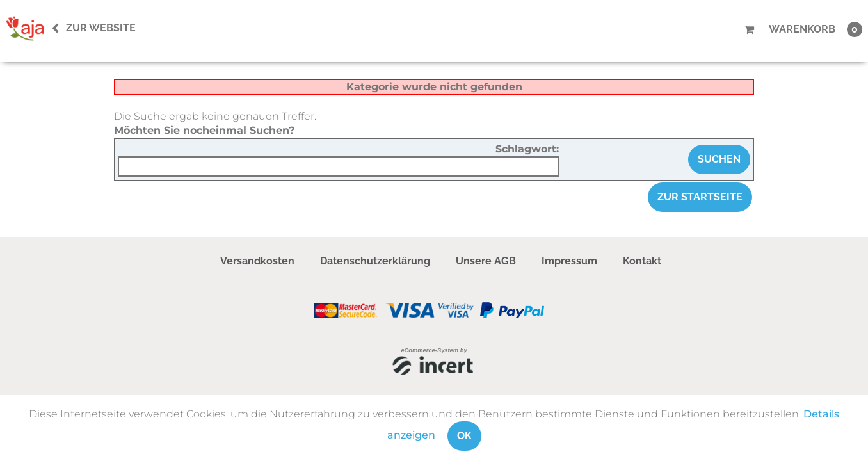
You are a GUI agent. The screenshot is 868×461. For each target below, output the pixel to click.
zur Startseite (700, 197)
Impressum (569, 261)
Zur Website (101, 28)
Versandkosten (257, 261)
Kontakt (642, 261)
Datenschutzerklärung (375, 261)
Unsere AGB (486, 261)
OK (464, 436)
